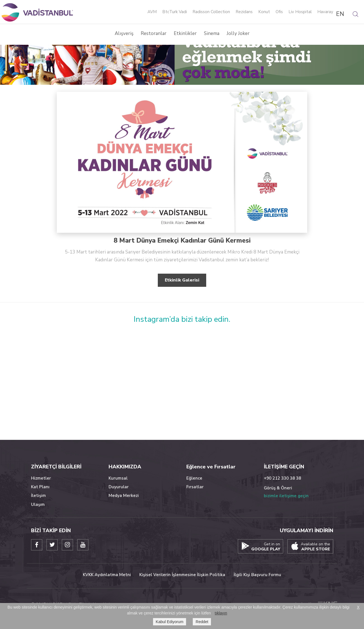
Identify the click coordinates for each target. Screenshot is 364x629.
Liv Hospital (300, 12)
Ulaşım (38, 504)
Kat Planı (40, 487)
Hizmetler (41, 478)
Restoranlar (154, 33)
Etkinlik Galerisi (182, 280)
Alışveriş (124, 33)
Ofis (279, 12)
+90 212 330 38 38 (282, 478)
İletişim (38, 496)
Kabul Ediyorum (170, 622)
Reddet (202, 622)
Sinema (212, 33)
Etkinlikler (185, 33)
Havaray (325, 12)
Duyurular (119, 487)
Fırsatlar (195, 487)
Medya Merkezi (124, 496)
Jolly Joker (238, 33)
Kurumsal (118, 478)
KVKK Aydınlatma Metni (107, 575)
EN (340, 14)
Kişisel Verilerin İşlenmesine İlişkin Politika (182, 575)
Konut (264, 12)
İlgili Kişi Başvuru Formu (257, 575)
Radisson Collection (211, 12)
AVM (152, 12)
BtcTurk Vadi (175, 12)
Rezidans (244, 12)
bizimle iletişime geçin (286, 496)
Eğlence (194, 478)
